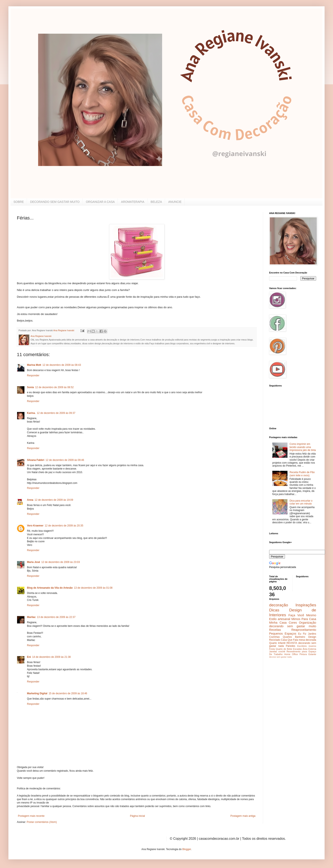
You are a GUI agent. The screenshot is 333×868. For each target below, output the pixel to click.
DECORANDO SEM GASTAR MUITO (55, 202)
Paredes (291, 646)
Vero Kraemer (35, 526)
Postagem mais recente (31, 816)
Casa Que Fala (289, 640)
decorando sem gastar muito (293, 626)
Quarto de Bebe (284, 649)
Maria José (34, 562)
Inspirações (306, 605)
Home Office (291, 654)
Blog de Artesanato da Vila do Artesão (50, 588)
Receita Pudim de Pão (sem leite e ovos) (302, 474)
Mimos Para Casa (304, 619)
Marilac (31, 617)
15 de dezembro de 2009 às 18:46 (68, 693)
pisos (304, 651)
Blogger (187, 849)
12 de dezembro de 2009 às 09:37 (56, 413)
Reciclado (275, 640)
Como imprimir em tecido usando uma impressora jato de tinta (303, 447)
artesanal (284, 619)
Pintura (303, 654)
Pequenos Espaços (283, 634)
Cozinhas (274, 637)
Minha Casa (278, 623)
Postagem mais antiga (243, 816)
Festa (272, 649)
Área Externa (309, 649)
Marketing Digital (37, 693)
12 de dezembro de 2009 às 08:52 (54, 387)
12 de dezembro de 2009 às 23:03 (61, 562)
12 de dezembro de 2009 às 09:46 (65, 460)
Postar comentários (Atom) (42, 822)
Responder (33, 375)
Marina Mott (34, 365)
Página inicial (138, 816)
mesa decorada (307, 640)
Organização (307, 623)
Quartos (287, 637)
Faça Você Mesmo (302, 615)
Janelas (273, 651)
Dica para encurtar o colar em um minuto (301, 502)
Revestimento (294, 651)
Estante (312, 654)
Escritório (302, 646)
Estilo (273, 619)
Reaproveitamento (304, 630)
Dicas (274, 610)
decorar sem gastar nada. (281, 657)
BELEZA (156, 202)
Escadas (297, 649)
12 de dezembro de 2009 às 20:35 (64, 526)
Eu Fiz (302, 634)
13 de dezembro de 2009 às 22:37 (56, 617)
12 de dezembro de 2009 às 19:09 (54, 500)
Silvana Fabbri (36, 460)
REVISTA (292, 643)
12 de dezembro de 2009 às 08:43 (62, 365)
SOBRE (19, 202)
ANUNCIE (175, 202)
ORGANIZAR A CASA (100, 202)
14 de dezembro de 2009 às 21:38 (52, 657)
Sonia (30, 387)
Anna (30, 500)
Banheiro (300, 637)
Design (312, 637)
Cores (293, 623)
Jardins (312, 634)
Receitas (275, 630)
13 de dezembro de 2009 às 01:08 (93, 588)
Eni (29, 657)
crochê (282, 651)
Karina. (31, 413)
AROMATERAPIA (133, 202)
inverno (312, 646)
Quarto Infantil (277, 643)
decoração (279, 605)
